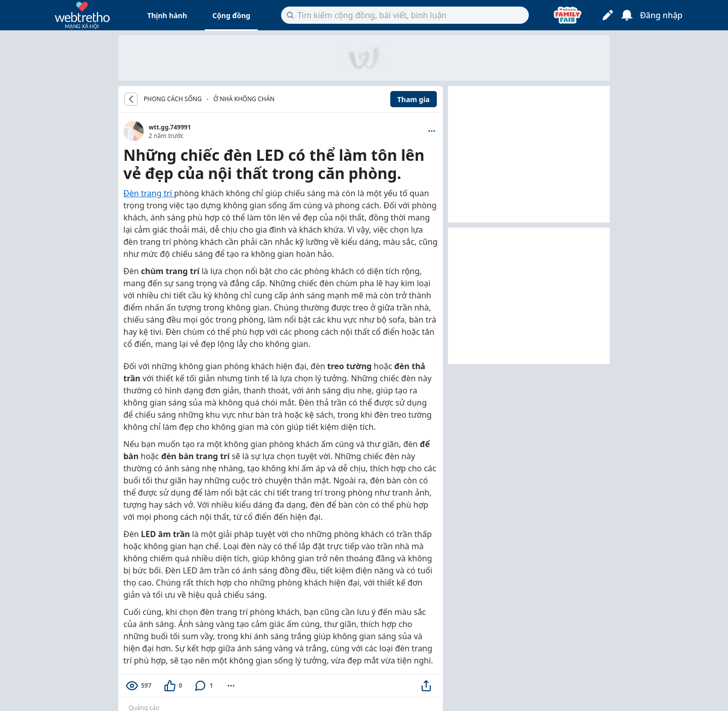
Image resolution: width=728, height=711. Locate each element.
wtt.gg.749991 (170, 127)
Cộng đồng (231, 15)
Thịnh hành (167, 15)
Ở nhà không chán (244, 99)
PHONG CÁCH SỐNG (173, 99)
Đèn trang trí (149, 193)
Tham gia (414, 99)
